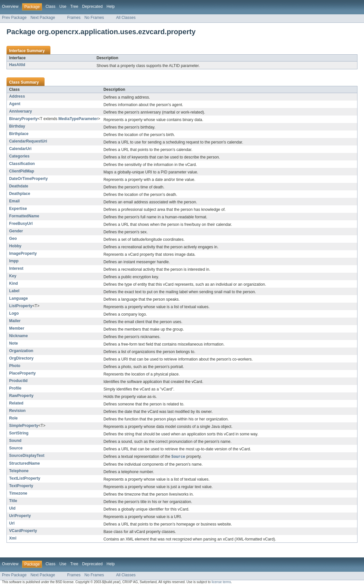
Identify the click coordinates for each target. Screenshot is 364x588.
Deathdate (19, 186)
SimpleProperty (24, 426)
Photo (15, 366)
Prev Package (14, 18)
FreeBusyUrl (21, 224)
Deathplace (20, 194)
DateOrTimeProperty (28, 179)
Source (16, 448)
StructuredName (25, 464)
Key (13, 276)
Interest (16, 268)
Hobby (15, 246)
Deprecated (93, 7)
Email (14, 201)
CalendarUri (20, 149)
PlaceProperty (22, 373)
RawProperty (21, 396)
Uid (12, 509)
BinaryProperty (23, 119)
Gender (16, 231)
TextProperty (21, 486)
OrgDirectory (21, 358)
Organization (21, 351)
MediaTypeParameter (78, 119)
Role (13, 418)
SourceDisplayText (27, 456)
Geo (13, 239)
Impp (14, 261)
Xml (13, 539)
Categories (19, 156)
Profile (15, 388)
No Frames (94, 18)
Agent (15, 104)
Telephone (19, 471)
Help (110, 7)
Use (63, 7)
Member (17, 328)
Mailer (15, 321)
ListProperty (21, 306)
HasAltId (17, 65)
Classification (22, 164)
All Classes (126, 18)
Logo (14, 313)
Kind (13, 283)
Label (14, 291)
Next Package (43, 18)
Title (13, 501)
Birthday (17, 126)
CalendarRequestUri (28, 141)
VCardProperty (23, 531)
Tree (74, 7)
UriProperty (20, 516)
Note (13, 343)
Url (12, 524)
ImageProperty (23, 253)
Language (18, 298)
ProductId (18, 381)
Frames (74, 18)
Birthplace (19, 134)
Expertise (18, 209)
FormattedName (24, 216)
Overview (10, 7)
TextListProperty (25, 479)
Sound (15, 441)
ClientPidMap (22, 171)
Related (16, 403)
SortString (19, 433)
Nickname (18, 336)
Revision (17, 411)
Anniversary (20, 111)
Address (17, 96)
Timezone (18, 494)
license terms (221, 582)
